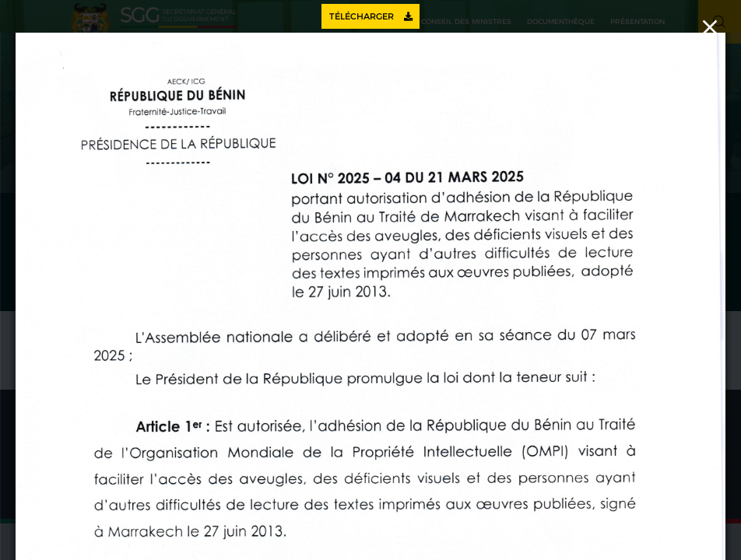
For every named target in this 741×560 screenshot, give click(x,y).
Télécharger (371, 16)
